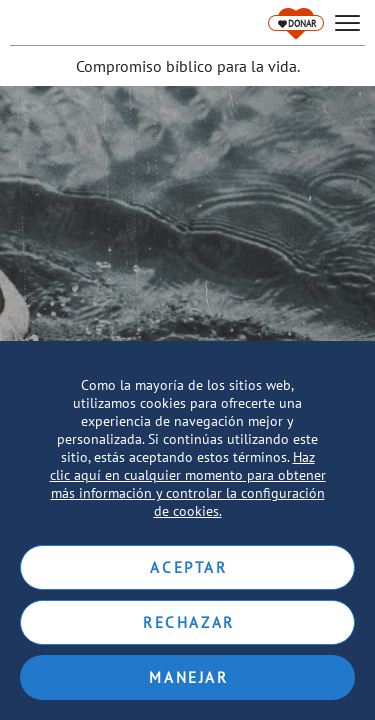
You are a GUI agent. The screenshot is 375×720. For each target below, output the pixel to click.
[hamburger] (347, 23)
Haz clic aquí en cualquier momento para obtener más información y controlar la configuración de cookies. (188, 484)
